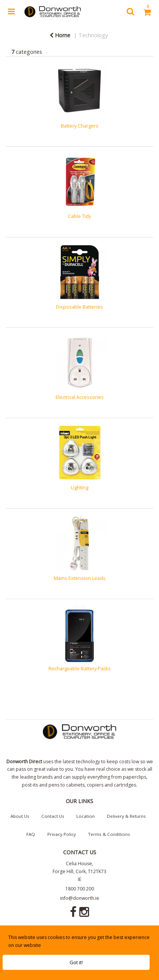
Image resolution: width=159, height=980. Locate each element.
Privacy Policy (62, 834)
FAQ (31, 834)
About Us (20, 816)
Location (86, 816)
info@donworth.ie (80, 898)
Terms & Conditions (109, 834)
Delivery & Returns (126, 816)
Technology (93, 35)
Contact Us (53, 816)
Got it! (76, 962)
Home (60, 35)
